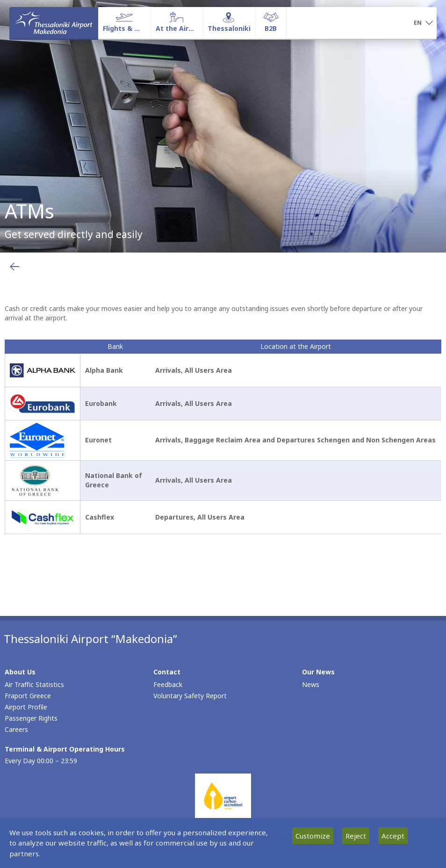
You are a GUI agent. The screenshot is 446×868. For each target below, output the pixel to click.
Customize (313, 836)
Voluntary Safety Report (190, 696)
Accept (393, 836)
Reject (356, 836)
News (311, 684)
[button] (423, 23)
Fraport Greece (28, 696)
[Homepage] (54, 23)
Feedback (168, 684)
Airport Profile (26, 707)
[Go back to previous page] (14, 267)
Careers (16, 729)
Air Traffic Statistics (34, 684)
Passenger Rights (31, 718)
